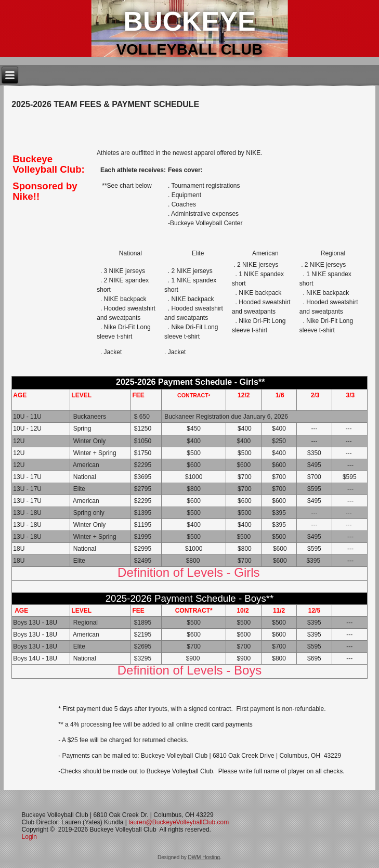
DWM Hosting (204, 857)
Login (30, 837)
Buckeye (189, 21)
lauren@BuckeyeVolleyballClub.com (179, 822)
